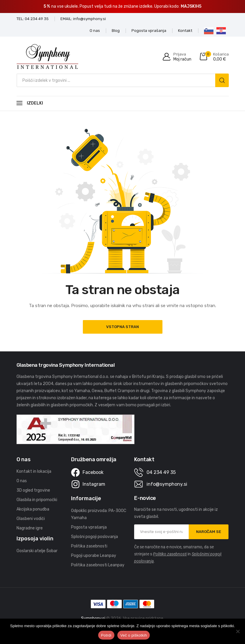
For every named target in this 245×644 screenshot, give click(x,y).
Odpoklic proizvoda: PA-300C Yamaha (99, 514)
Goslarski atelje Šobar (37, 551)
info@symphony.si (167, 484)
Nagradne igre (30, 528)
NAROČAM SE (209, 532)
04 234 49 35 (161, 472)
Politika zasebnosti (89, 546)
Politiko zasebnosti (170, 554)
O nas (22, 481)
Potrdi (106, 635)
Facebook (93, 472)
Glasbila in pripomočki (37, 500)
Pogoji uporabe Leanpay (94, 556)
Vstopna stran (122, 327)
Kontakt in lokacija (34, 471)
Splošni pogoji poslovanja (94, 537)
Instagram (94, 484)
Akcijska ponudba (33, 509)
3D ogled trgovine (33, 490)
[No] (238, 631)
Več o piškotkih (134, 635)
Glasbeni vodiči (31, 519)
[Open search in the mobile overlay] (123, 80)
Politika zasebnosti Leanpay (98, 565)
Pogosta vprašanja (89, 527)
